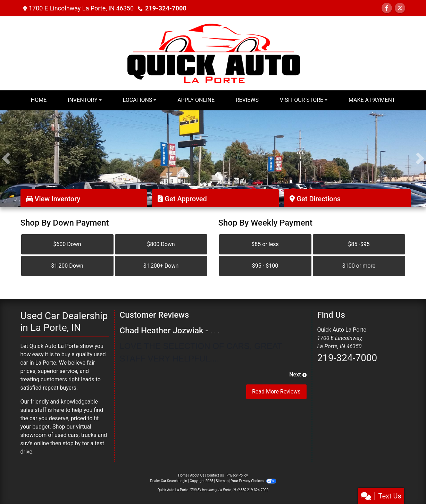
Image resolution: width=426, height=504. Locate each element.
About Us (197, 475)
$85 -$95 (359, 244)
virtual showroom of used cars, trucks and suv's (64, 435)
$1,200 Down (67, 266)
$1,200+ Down (161, 266)
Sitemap (222, 481)
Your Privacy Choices (254, 481)
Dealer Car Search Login (169, 481)
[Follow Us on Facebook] (387, 8)
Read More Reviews (276, 392)
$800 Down (161, 244)
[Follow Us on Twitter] (400, 8)
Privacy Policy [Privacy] (237, 475)
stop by (72, 443)
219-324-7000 (165, 8)
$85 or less (265, 244)
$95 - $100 (265, 266)
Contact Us (215, 475)
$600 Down (67, 244)
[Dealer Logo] (213, 53)
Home (183, 475)
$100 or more (359, 266)
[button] (6, 158)
